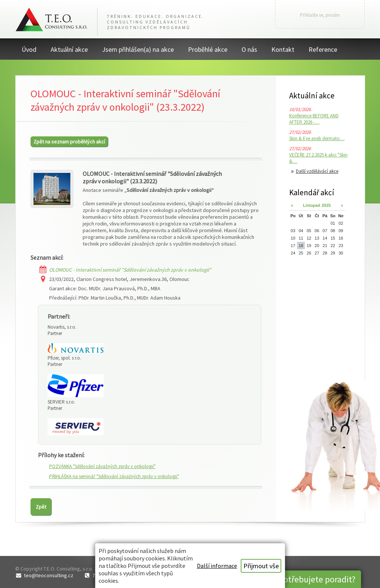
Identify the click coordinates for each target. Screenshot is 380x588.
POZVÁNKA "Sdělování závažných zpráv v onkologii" (102, 466)
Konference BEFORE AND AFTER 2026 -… (314, 119)
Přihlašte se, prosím (320, 15)
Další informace (217, 566)
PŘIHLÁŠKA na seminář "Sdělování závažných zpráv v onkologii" (114, 476)
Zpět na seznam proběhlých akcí (69, 142)
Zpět (41, 507)
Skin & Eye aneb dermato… (317, 138)
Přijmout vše (261, 566)
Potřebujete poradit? (317, 579)
